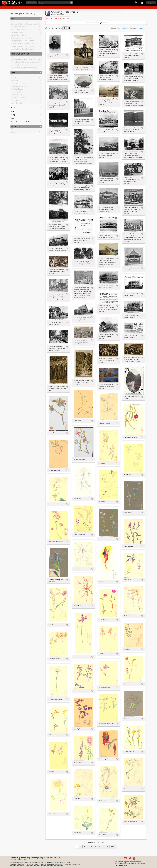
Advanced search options (96, 23)
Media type (16, 126)
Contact (13, 864)
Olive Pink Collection (18, 27)
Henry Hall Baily (16, 103)
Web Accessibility (47, 864)
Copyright (21, 864)
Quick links (142, 3)
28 (107, 847)
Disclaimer (29, 864)
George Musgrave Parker (19, 87)
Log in (150, 3)
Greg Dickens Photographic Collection (24, 44)
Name (14, 108)
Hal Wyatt (14, 81)
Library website (44, 858)
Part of (14, 18)
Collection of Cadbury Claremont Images (25, 24)
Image (13, 132)
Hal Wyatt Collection (18, 33)
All (12, 22)
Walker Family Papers (18, 36)
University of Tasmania (19, 92)
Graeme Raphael (17, 95)
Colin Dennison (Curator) (19, 84)
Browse (31, 3)
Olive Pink (14, 78)
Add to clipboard (67, 55)
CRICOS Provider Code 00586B (60, 863)
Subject (14, 115)
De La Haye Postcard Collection (22, 38)
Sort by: (114, 28)
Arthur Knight (16, 101)
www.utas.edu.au (56, 858)
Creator (15, 72)
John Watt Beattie (17, 89)
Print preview (51, 28)
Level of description (20, 122)
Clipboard (136, 3)
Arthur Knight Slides (18, 30)
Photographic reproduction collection (24, 47)
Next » (113, 847)
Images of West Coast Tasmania (22, 50)
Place (14, 111)
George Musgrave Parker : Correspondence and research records (33, 41)
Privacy (37, 864)
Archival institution (20, 54)
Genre (14, 118)
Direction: (133, 28)
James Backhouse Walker (19, 98)
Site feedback (59, 864)
